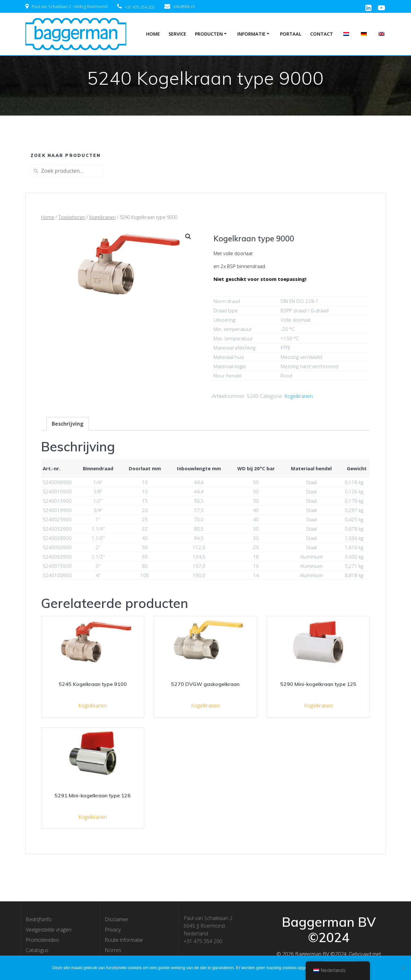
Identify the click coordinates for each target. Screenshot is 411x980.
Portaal (291, 34)
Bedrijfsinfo (39, 919)
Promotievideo (42, 940)
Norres (113, 950)
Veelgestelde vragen (48, 930)
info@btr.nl (184, 6)
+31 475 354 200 (140, 7)
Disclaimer (117, 919)
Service (177, 34)
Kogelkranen (102, 217)
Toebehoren (72, 217)
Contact (322, 34)
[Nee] (403, 968)
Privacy (113, 930)
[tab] (68, 424)
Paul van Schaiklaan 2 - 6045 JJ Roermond (70, 6)
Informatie (251, 34)
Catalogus (37, 950)
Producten (209, 34)
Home (153, 34)
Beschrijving (68, 424)
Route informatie (124, 940)
